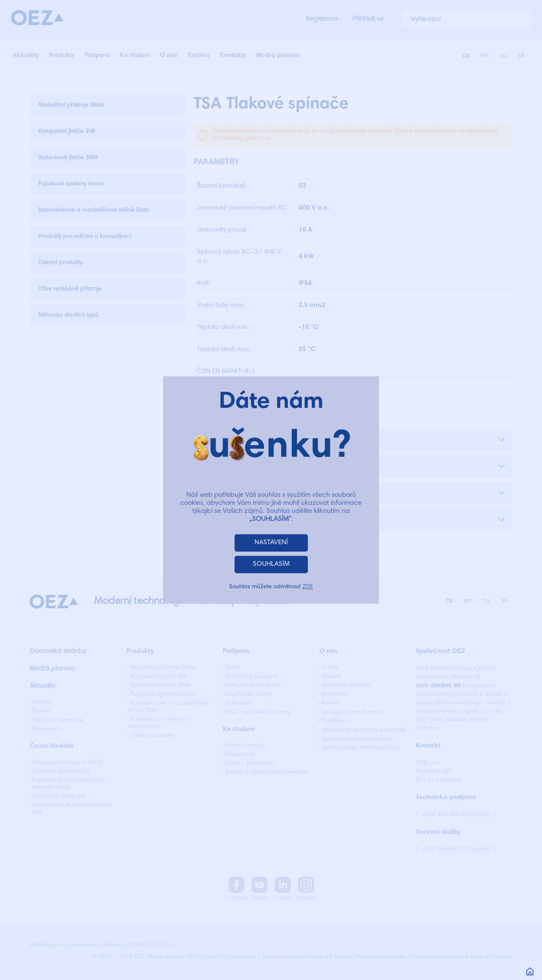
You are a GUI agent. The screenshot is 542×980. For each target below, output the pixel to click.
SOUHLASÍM (271, 565)
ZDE (308, 587)
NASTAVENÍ (271, 543)
